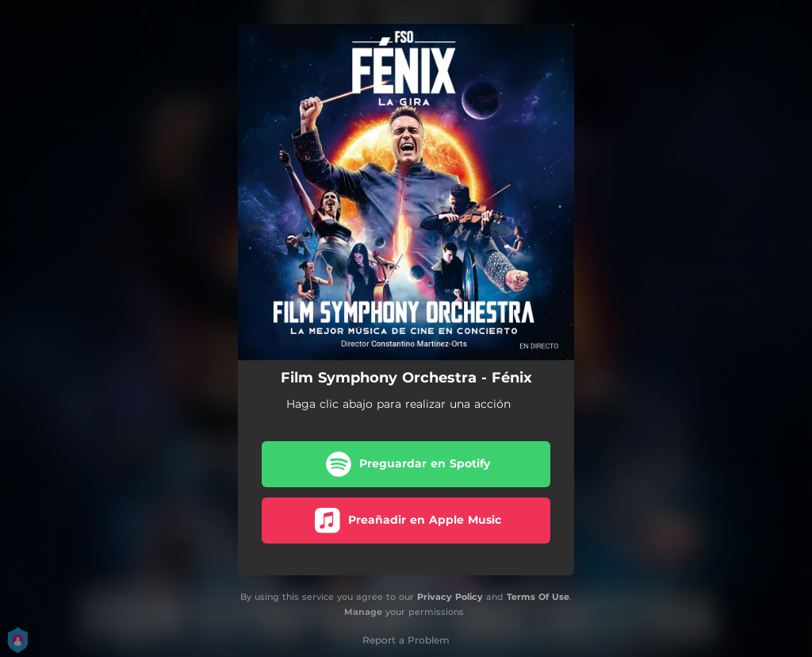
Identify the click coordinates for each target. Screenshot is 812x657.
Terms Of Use (538, 597)
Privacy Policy (450, 597)
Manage (363, 612)
